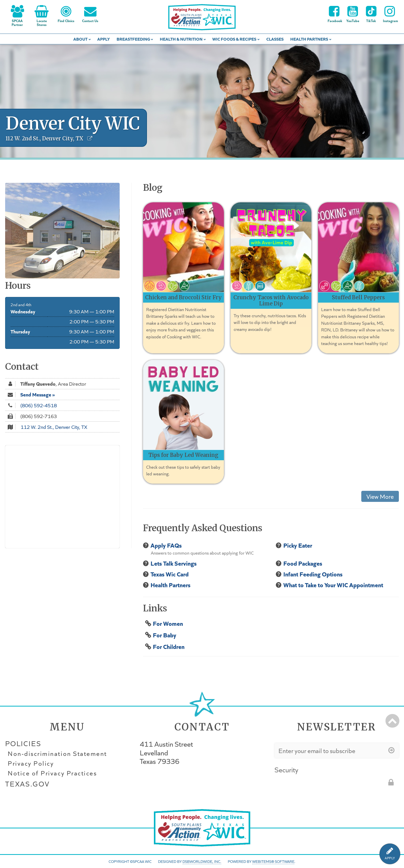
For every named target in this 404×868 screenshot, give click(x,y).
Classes (275, 39)
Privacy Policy (31, 763)
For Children (169, 646)
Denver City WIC (73, 123)
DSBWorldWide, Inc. (202, 861)
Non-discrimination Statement (57, 754)
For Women (168, 623)
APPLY (390, 858)
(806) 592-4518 (39, 405)
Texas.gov (27, 784)
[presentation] (314, 785)
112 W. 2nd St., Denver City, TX (54, 427)
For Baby (165, 635)
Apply (103, 39)
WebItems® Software (273, 861)
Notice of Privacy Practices (52, 773)
